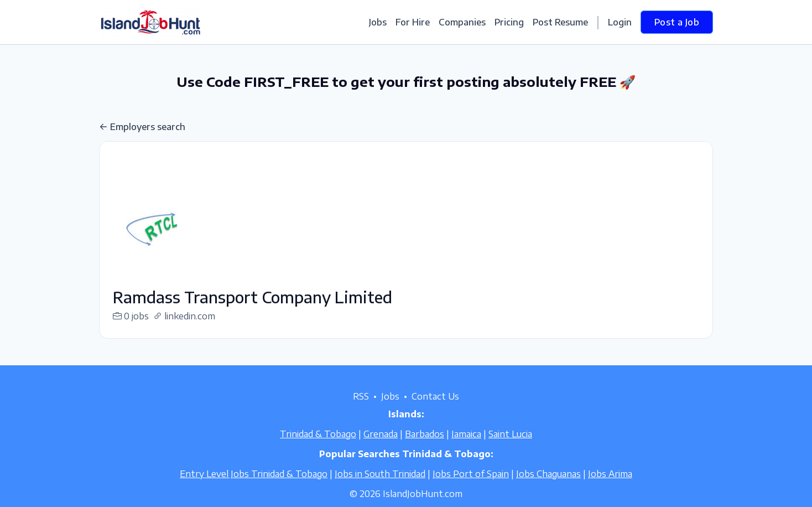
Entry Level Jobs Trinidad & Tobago (254, 487)
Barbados (425, 447)
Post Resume (560, 22)
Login (620, 22)
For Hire (413, 22)
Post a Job (677, 22)
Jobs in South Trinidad (380, 487)
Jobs (378, 22)
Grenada (381, 447)
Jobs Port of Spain (471, 487)
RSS (361, 410)
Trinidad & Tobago (318, 447)
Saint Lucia (510, 447)
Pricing (509, 22)
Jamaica (466, 447)
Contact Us (435, 410)
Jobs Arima (610, 487)
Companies (462, 22)
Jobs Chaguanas (548, 487)
